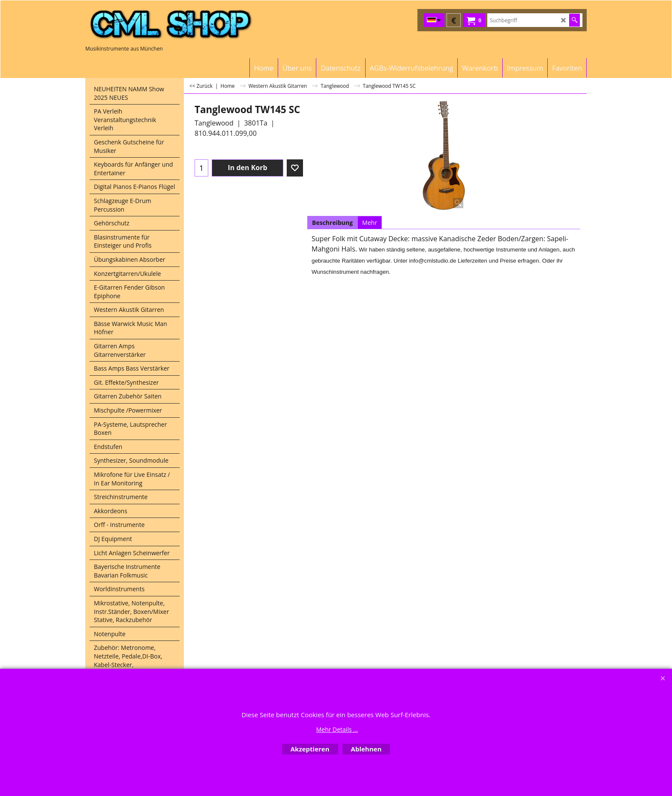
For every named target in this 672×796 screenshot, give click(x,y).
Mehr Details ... (337, 729)
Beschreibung (332, 223)
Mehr (370, 223)
